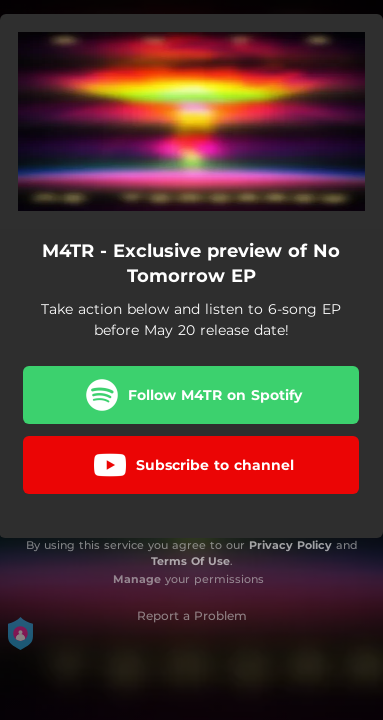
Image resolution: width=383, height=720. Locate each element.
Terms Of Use (190, 561)
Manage (137, 579)
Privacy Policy (290, 545)
